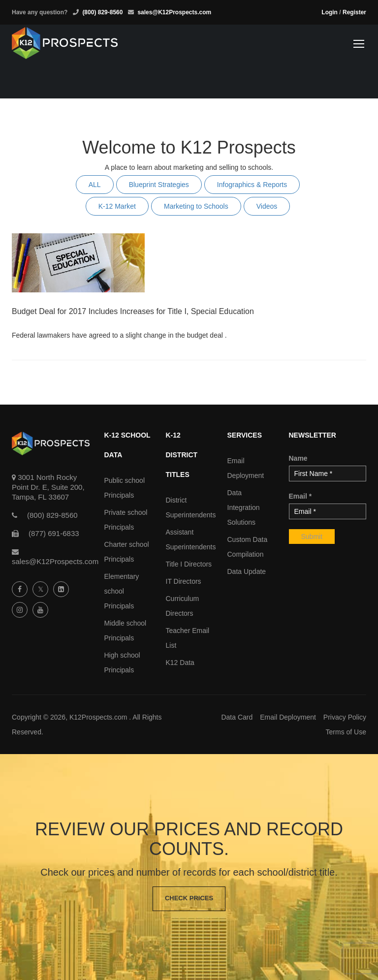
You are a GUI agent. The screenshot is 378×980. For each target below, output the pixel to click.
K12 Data (180, 663)
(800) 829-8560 (102, 12)
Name (298, 458)
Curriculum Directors (183, 606)
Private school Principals (126, 520)
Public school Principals (125, 488)
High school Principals (122, 663)
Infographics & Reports (252, 185)
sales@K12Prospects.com (174, 12)
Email (300, 496)
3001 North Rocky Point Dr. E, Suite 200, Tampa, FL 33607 (48, 487)
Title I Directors (189, 564)
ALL (95, 185)
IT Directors (184, 581)
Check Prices (189, 899)
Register (354, 12)
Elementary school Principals (122, 591)
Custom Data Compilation (248, 547)
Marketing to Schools (196, 206)
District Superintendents (189, 507)
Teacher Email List (188, 638)
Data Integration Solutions (244, 507)
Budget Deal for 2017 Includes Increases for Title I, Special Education (133, 311)
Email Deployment (246, 468)
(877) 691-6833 (54, 533)
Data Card (237, 717)
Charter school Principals (127, 552)
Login (330, 12)
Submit (312, 537)
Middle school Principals (126, 631)
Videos (267, 206)
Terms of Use (346, 732)
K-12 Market (117, 206)
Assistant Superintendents (189, 539)
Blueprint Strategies (159, 185)
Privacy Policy (345, 717)
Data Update (247, 571)
